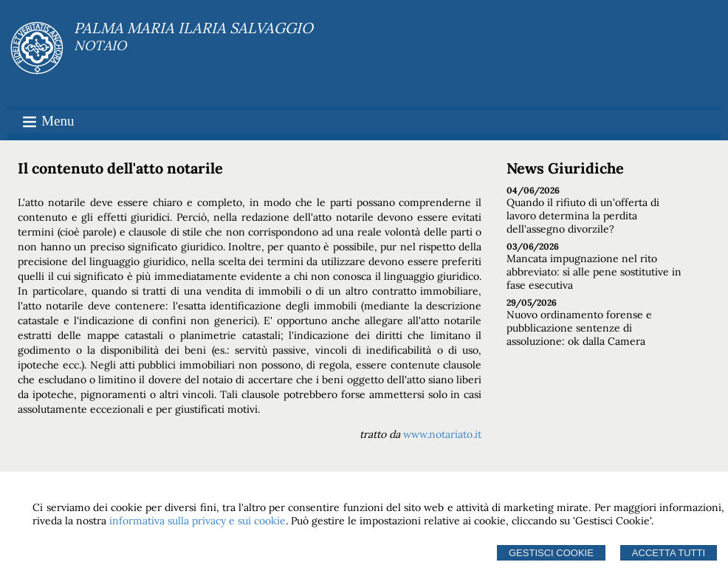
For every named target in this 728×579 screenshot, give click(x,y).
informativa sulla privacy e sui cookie (198, 521)
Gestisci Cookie (551, 553)
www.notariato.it (442, 434)
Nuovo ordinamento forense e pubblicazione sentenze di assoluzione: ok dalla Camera (579, 328)
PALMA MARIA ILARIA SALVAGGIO (193, 28)
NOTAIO (100, 45)
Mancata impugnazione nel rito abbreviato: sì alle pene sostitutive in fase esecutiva (594, 272)
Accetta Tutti (669, 553)
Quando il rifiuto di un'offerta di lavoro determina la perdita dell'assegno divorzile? (583, 216)
